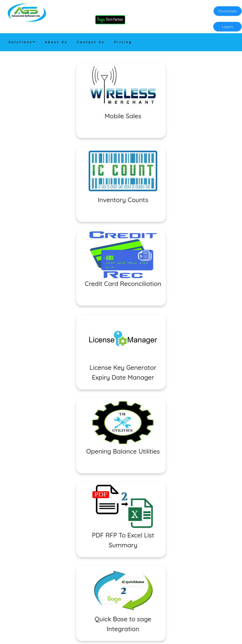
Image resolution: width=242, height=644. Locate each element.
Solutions (22, 42)
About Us (56, 42)
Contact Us (91, 42)
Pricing (123, 42)
